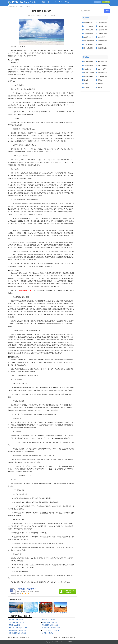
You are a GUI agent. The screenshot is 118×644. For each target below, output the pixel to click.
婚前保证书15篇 (102, 73)
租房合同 (87, 87)
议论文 (86, 84)
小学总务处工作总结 (48, 620)
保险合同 (100, 84)
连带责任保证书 (89, 65)
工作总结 (27, 7)
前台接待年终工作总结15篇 (17, 630)
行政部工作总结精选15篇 (50, 625)
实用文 (67, 2)
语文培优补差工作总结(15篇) (51, 630)
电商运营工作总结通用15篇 (21, 638)
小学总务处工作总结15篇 (16, 622)
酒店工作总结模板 (14, 625)
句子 (60, 2)
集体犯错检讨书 (102, 37)
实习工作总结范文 (48, 633)
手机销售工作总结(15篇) (50, 622)
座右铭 (100, 87)
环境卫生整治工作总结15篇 (67, 638)
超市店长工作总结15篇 (16, 620)
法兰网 (56, 642)
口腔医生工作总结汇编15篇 (17, 633)
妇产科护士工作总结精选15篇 (51, 628)
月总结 (100, 80)
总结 (49, 2)
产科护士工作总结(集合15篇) (18, 628)
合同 (55, 2)
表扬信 (86, 80)
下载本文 (53, 15)
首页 (43, 2)
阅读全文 (46, 15)
